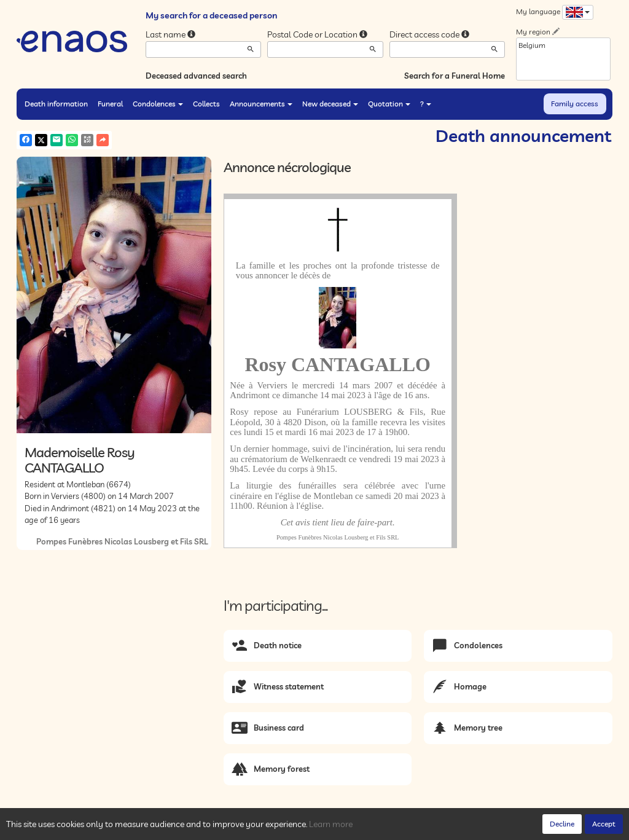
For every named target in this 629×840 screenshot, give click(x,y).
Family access (575, 104)
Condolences (158, 104)
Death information (56, 104)
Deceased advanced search (196, 76)
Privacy (127, 828)
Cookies (160, 828)
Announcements (261, 104)
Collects (206, 104)
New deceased (330, 104)
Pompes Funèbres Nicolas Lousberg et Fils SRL (122, 541)
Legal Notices (204, 828)
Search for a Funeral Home (455, 76)
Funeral (110, 104)
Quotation (389, 104)
